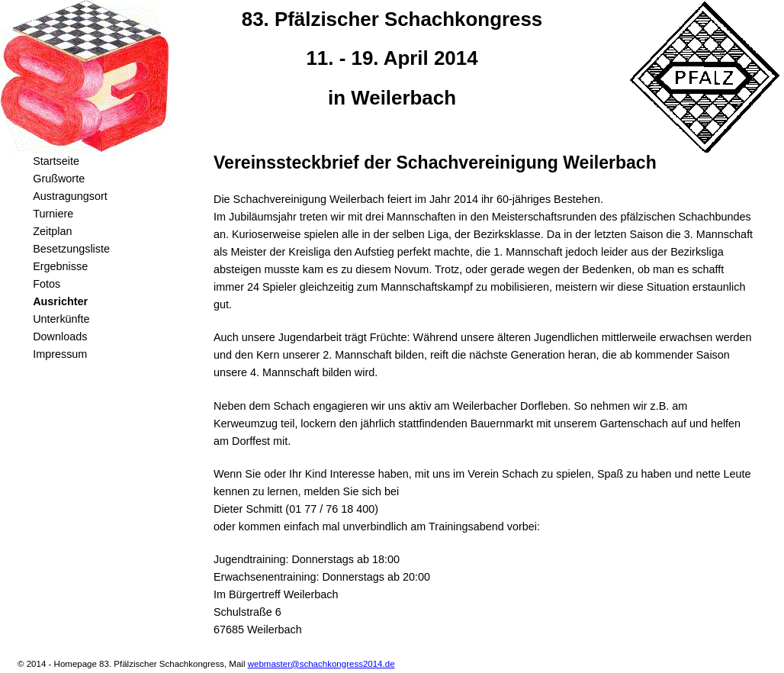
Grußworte (59, 179)
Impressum (60, 354)
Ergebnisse (60, 266)
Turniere (53, 214)
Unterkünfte (61, 319)
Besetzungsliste (71, 249)
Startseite (56, 161)
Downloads (60, 336)
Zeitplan (52, 231)
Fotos (47, 284)
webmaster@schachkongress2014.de (321, 664)
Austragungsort (70, 196)
